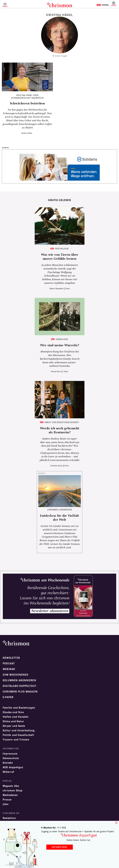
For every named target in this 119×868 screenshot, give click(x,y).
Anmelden (114, 4)
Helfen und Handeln (16, 717)
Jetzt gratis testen (60, 847)
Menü (5, 6)
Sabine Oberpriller (56, 289)
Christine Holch (56, 466)
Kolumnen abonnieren (19, 680)
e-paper (8, 697)
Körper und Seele (14, 726)
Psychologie (62, 249)
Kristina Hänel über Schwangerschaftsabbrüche (27, 97)
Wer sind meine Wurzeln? (60, 345)
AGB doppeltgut (13, 767)
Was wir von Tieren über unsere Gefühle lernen (60, 257)
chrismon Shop (13, 791)
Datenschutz (11, 758)
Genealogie (62, 339)
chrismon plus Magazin (20, 692)
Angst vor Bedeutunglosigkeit (62, 422)
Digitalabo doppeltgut (19, 686)
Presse (7, 800)
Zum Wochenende (16, 675)
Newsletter (11, 658)
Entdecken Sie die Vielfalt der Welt (60, 518)
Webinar (9, 669)
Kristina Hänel (27, 133)
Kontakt (8, 763)
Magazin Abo (11, 786)
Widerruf (8, 772)
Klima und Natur (13, 721)
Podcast (9, 664)
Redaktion (9, 818)
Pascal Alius (56, 371)
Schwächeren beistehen (27, 103)
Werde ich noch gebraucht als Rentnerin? (60, 430)
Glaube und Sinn (13, 712)
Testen (102, 5)
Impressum (10, 754)
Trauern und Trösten (16, 740)
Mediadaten (10, 795)
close (116, 823)
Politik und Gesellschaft (18, 735)
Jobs (6, 804)
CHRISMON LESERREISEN (60, 510)
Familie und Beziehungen (19, 708)
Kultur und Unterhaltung (19, 731)
